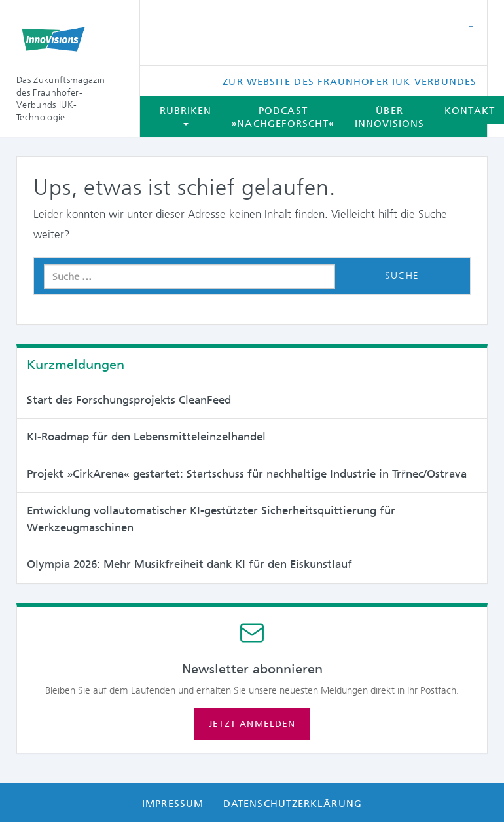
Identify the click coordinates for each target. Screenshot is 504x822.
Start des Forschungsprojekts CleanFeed (129, 400)
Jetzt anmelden (252, 724)
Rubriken (186, 115)
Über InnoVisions (390, 117)
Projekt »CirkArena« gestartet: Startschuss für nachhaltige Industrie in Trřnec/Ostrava (247, 474)
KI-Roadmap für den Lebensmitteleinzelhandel (146, 437)
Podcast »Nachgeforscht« (283, 117)
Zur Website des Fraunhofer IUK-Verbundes (350, 82)
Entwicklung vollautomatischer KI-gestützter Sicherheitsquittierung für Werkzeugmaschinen (211, 519)
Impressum (173, 804)
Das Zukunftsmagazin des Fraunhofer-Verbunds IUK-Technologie (61, 98)
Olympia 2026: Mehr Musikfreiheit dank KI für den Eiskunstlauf (189, 564)
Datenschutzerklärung (293, 804)
